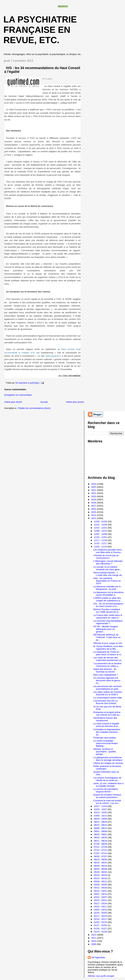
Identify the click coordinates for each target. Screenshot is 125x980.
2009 (94, 944)
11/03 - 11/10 (101, 547)
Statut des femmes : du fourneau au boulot (105, 670)
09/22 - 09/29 (101, 822)
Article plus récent (13, 402)
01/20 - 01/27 (101, 929)
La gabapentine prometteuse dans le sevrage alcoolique (108, 759)
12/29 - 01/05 (101, 522)
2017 (94, 506)
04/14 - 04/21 (101, 891)
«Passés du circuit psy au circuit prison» (106, 557)
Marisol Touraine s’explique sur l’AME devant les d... (107, 611)
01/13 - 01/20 (101, 932)
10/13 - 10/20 (101, 812)
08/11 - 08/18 (101, 841)
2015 (94, 512)
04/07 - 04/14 (101, 894)
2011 (94, 938)
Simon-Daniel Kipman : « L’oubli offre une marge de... (108, 574)
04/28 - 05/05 (101, 885)
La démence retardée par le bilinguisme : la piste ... (107, 588)
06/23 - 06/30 (101, 859)
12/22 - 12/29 (101, 525)
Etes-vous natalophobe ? (106, 675)
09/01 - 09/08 (101, 831)
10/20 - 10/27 (101, 809)
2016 (94, 509)
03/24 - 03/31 (101, 900)
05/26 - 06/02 (101, 872)
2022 (94, 490)
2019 (94, 500)
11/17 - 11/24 (101, 540)
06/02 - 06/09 (101, 869)
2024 (94, 484)
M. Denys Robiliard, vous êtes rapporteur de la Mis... (108, 648)
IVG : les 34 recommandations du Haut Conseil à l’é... (108, 605)
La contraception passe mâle (108, 698)
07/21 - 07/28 (101, 847)
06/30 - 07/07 (101, 856)
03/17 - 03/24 (101, 903)
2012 (94, 935)
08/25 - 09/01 (101, 834)
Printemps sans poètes (105, 738)
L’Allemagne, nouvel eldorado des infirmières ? (108, 562)
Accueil (44, 402)
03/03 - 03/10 (101, 910)
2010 (94, 941)
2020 (94, 496)
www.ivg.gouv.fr (53, 356)
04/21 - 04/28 (101, 888)
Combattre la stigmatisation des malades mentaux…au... (107, 732)
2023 (94, 487)
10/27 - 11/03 (101, 806)
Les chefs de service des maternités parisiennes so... (108, 659)
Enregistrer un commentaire (18, 395)
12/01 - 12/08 (101, 534)
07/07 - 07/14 (101, 853)
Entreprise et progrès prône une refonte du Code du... (107, 714)
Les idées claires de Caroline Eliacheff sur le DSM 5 (108, 693)
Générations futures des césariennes (105, 719)
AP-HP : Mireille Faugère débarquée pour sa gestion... (106, 629)
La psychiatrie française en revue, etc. (40, 30)
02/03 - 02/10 (101, 922)
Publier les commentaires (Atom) (34, 408)
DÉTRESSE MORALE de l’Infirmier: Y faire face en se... (107, 637)
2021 (94, 493)
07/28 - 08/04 (101, 844)
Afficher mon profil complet (101, 976)
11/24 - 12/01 (101, 537)
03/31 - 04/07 (101, 897)
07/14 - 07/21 (101, 850)
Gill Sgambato (98, 957)
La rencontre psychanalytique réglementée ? (108, 622)
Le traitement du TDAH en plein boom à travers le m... (108, 653)
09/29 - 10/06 (101, 819)
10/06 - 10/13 (101, 816)
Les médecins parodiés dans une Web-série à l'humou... (108, 551)
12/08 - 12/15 (101, 531)
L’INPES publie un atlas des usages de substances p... (108, 599)
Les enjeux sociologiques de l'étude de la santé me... (107, 779)
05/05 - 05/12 (101, 881)
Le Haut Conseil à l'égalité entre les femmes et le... (106, 725)
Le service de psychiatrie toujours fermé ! (106, 790)
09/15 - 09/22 (101, 825)
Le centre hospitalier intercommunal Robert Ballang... (106, 743)
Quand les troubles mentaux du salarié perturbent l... (107, 796)
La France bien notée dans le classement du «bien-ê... (108, 616)
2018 (94, 503)
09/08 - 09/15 (101, 828)
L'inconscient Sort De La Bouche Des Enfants (105, 702)
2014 (94, 515)
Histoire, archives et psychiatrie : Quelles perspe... (105, 752)
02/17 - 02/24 (101, 916)
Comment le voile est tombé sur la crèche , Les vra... (107, 802)
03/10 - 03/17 (101, 907)
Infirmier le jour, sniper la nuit (108, 643)
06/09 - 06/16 (101, 866)
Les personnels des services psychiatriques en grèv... (107, 688)
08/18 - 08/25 (101, 837)
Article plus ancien (75, 402)
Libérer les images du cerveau (108, 763)
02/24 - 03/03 (101, 913)
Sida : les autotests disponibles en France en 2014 (107, 581)
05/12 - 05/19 (101, 878)
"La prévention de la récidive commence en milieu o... (107, 665)
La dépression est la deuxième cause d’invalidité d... (108, 594)
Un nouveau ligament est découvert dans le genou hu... (107, 680)
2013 (94, 518)
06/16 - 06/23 (101, 863)
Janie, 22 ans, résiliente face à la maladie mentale (108, 785)
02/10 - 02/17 (101, 919)
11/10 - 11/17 (101, 543)
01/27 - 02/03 (101, 925)
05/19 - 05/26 (101, 875)
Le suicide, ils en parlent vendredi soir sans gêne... (107, 568)
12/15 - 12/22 (101, 528)
